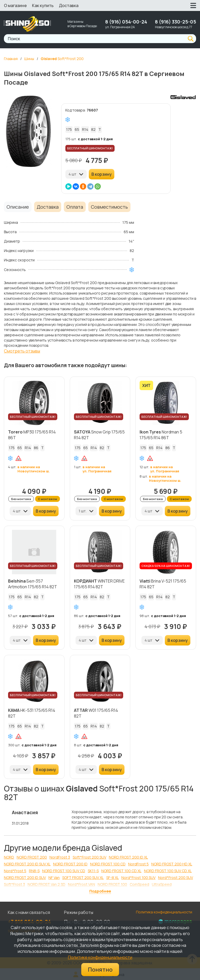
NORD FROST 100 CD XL (121, 871)
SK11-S (93, 871)
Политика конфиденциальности (164, 912)
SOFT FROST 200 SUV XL (83, 878)
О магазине (15, 5)
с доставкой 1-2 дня (95, 139)
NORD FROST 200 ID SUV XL (27, 864)
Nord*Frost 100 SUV (138, 878)
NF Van (54, 878)
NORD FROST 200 (32, 857)
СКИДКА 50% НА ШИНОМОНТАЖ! (166, 566)
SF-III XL (113, 878)
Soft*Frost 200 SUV (89, 857)
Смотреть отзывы (22, 351)
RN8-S (34, 871)
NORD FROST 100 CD (108, 864)
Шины (29, 59)
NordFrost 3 (60, 857)
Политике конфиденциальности (100, 957)
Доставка (69, 5)
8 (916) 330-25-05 (176, 22)
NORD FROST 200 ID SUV (25, 878)
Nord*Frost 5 (15, 871)
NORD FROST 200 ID (70, 864)
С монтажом (48, 499)
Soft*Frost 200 (62, 59)
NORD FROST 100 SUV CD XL (168, 871)
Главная (11, 59)
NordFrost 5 (138, 864)
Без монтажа (21, 499)
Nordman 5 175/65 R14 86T (161, 435)
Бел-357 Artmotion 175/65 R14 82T (33, 584)
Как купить (43, 5)
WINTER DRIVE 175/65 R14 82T (99, 584)
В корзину (102, 174)
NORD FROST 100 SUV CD (64, 871)
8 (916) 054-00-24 (126, 22)
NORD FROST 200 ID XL (128, 857)
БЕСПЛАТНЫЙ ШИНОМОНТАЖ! (90, 148)
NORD (9, 857)
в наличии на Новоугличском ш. (34, 469)
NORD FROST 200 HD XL (172, 864)
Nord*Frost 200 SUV (176, 878)
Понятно (100, 970)
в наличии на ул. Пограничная (97, 469)
